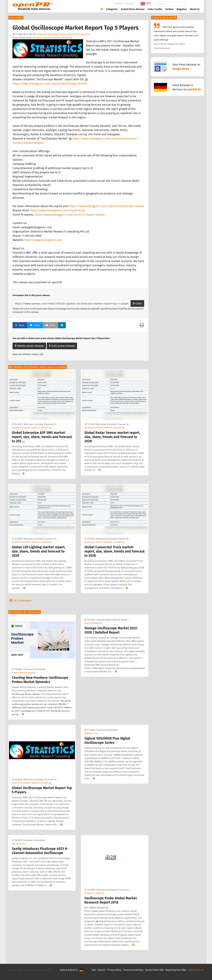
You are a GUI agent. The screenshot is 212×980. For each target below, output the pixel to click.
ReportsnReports (93, 623)
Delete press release (29, 346)
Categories (112, 9)
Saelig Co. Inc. (91, 733)
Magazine (182, 9)
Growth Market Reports (24, 673)
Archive (169, 9)
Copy (137, 303)
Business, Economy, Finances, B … (41, 424)
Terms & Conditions (133, 970)
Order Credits (155, 9)
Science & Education (35, 669)
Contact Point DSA (154, 970)
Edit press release (62, 346)
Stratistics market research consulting (52, 38)
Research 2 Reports (94, 893)
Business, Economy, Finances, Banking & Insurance (64, 34)
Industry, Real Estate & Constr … (113, 620)
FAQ (94, 970)
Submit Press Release (133, 9)
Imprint (130, 4)
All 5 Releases (20, 601)
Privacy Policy (114, 970)
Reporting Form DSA (176, 970)
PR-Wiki (119, 4)
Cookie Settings (196, 970)
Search (192, 4)
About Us (195, 9)
